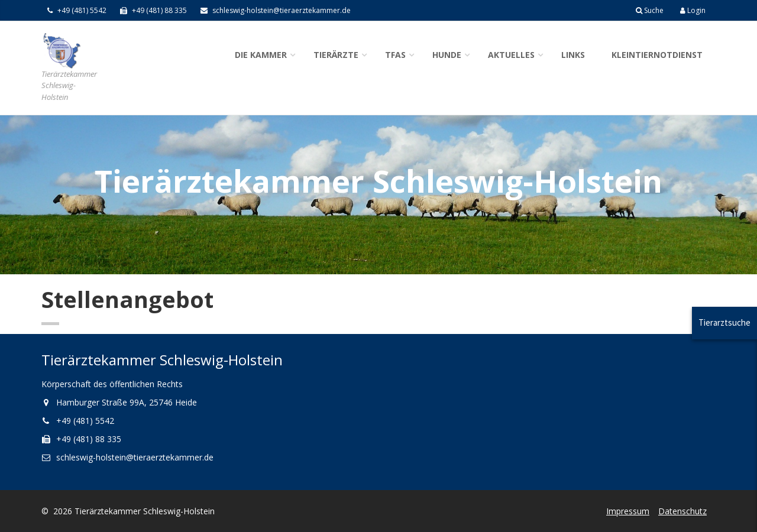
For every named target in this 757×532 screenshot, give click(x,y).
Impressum (628, 511)
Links (573, 55)
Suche (650, 10)
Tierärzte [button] (336, 55)
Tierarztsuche (724, 322)
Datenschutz (682, 511)
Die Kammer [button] (261, 55)
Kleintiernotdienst (657, 55)
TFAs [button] (395, 55)
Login (693, 10)
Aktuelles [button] (511, 55)
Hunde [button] (447, 55)
